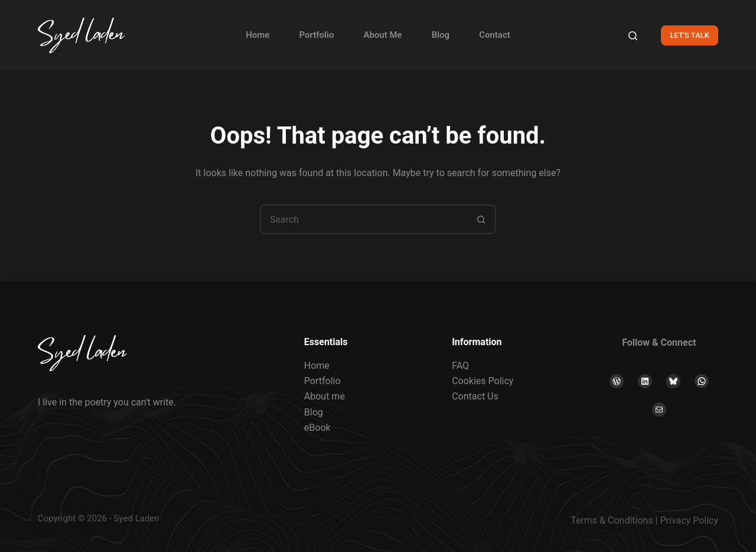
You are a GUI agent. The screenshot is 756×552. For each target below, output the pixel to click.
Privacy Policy (690, 520)
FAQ (460, 366)
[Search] (633, 36)
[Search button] (481, 219)
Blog (441, 35)
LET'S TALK (690, 35)
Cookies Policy (483, 381)
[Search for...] (363, 219)
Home (258, 35)
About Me (382, 35)
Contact (495, 35)
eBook (317, 428)
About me (325, 396)
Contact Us (475, 396)
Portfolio (316, 35)
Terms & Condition (609, 520)
